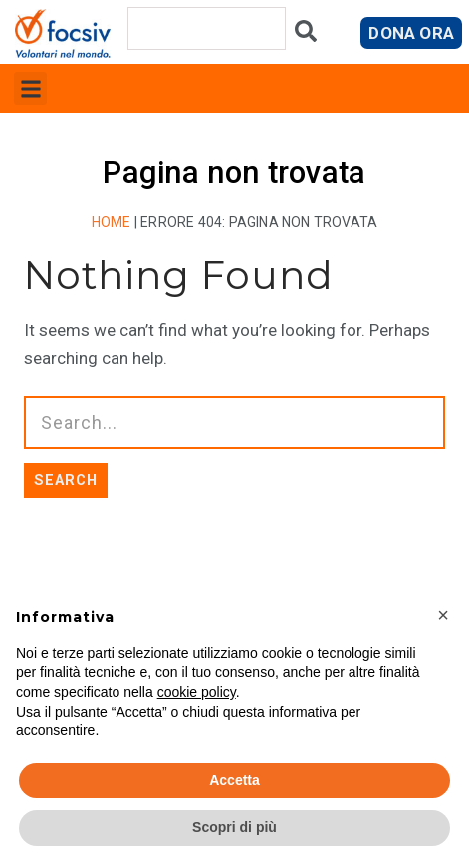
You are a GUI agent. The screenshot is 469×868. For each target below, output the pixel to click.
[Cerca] (306, 35)
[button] (30, 88)
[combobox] (207, 28)
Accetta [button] (234, 780)
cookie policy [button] (197, 692)
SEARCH (66, 480)
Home (112, 222)
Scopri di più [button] (234, 827)
